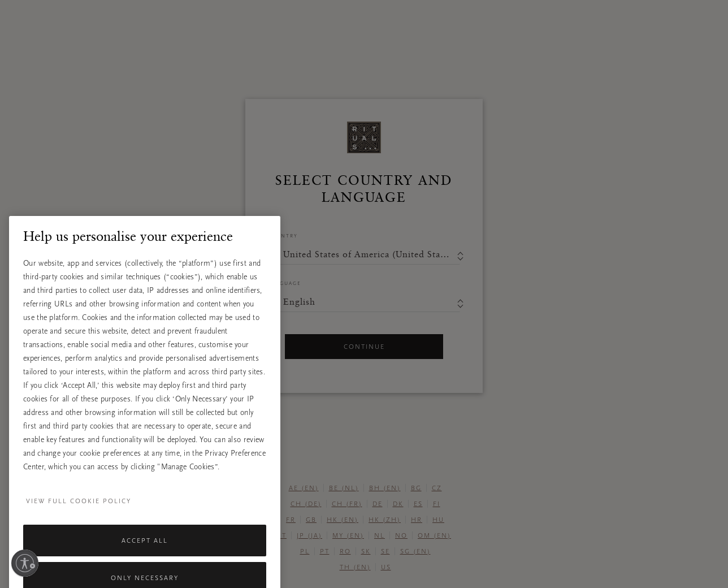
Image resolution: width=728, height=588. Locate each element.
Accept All (145, 555)
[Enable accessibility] (25, 563)
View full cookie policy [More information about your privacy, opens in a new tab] (79, 516)
